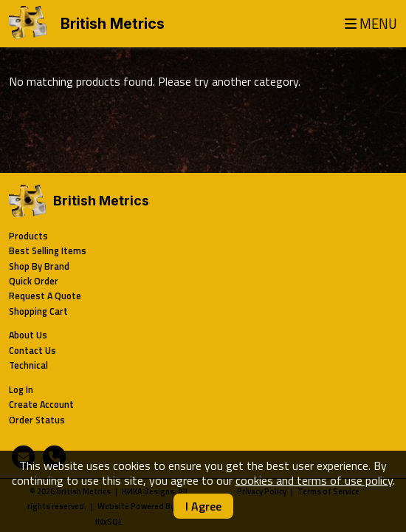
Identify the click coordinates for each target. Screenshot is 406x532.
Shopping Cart (38, 311)
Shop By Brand (39, 266)
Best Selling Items (48, 251)
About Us (28, 335)
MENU (371, 24)
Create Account (41, 405)
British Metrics (113, 24)
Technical (28, 365)
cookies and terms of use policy (314, 480)
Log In (21, 390)
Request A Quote (45, 296)
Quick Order (34, 281)
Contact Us (32, 351)
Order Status (37, 420)
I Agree (203, 506)
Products (28, 236)
